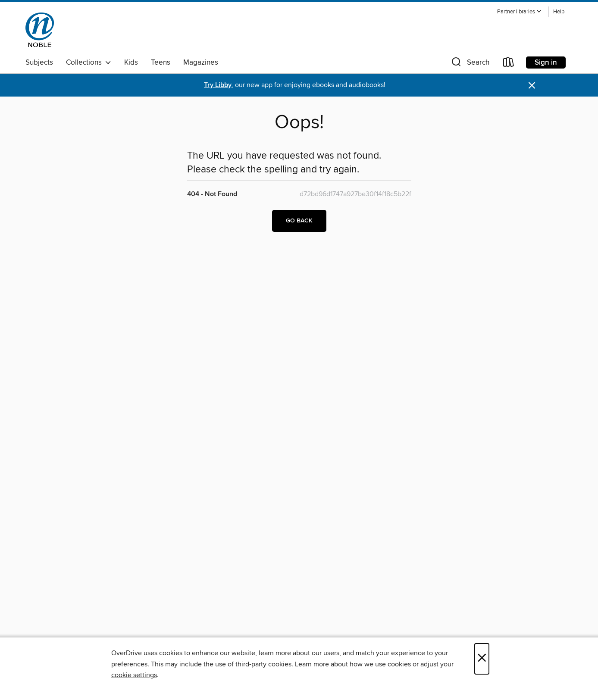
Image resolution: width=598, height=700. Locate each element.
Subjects (39, 62)
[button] (520, 12)
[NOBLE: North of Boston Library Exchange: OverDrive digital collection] (40, 30)
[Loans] (509, 64)
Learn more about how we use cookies (353, 664)
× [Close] (482, 659)
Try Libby (218, 85)
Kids (131, 62)
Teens (161, 62)
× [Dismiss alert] (532, 86)
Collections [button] (89, 62)
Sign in (546, 62)
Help (559, 12)
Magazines (201, 62)
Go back (299, 221)
